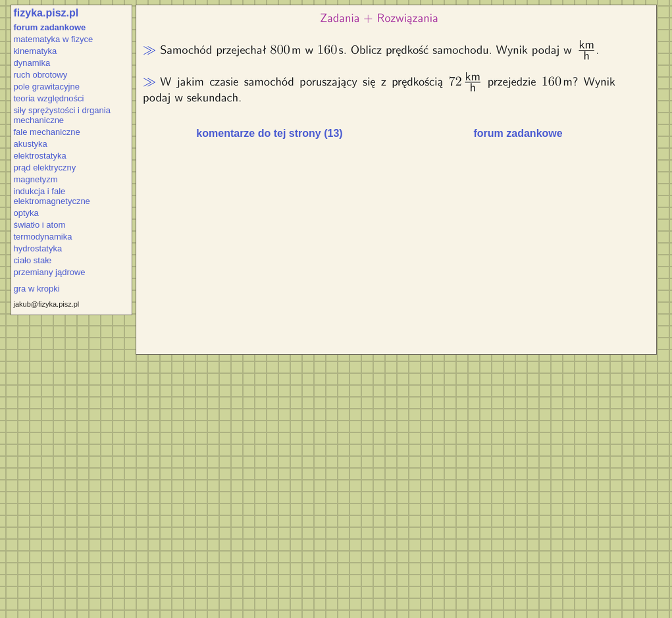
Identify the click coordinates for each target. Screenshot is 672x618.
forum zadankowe (50, 27)
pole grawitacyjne (47, 87)
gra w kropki (37, 289)
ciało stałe (33, 260)
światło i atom (40, 225)
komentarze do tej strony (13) (269, 133)
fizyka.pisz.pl (46, 13)
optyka (26, 213)
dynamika (32, 63)
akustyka (31, 144)
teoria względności (49, 98)
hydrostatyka (38, 248)
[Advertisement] (280, 251)
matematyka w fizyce (54, 39)
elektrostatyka (40, 156)
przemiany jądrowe (50, 272)
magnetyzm (36, 179)
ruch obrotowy (41, 75)
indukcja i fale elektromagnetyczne (52, 196)
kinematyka (36, 51)
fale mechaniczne (47, 132)
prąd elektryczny (45, 167)
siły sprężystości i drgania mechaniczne (62, 115)
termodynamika (43, 237)
